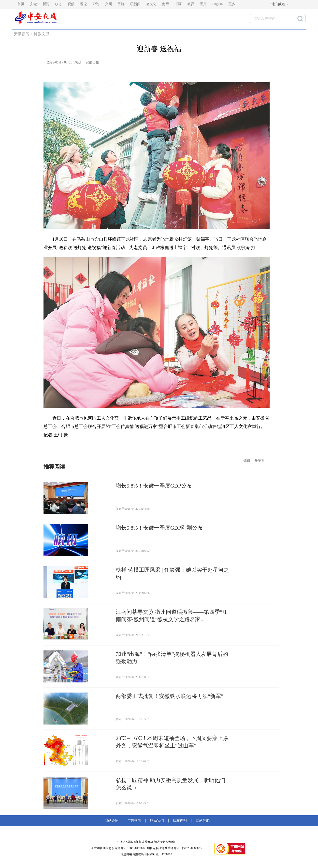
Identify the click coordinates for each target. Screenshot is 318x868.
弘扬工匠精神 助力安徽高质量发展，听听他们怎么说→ (171, 784)
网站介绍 (112, 821)
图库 (203, 4)
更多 (232, 4)
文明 (109, 4)
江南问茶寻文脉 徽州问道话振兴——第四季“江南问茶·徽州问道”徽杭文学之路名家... (172, 616)
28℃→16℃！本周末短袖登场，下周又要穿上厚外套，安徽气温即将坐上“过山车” (172, 742)
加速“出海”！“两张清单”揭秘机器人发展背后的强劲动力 (172, 658)
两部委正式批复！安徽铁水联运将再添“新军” (170, 696)
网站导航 (202, 821)
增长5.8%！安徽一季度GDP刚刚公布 (159, 528)
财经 (166, 4)
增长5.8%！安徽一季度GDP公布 (154, 486)
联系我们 (157, 821)
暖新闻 (135, 4)
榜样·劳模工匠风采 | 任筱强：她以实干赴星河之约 (172, 574)
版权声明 (180, 821)
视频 (71, 4)
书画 (178, 4)
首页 (21, 4)
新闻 (46, 4)
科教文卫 (42, 34)
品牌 (121, 4)
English (218, 4)
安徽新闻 (22, 34)
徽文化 (151, 4)
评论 (96, 4)
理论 (84, 4)
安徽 (33, 4)
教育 (191, 4)
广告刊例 (134, 821)
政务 (58, 4)
